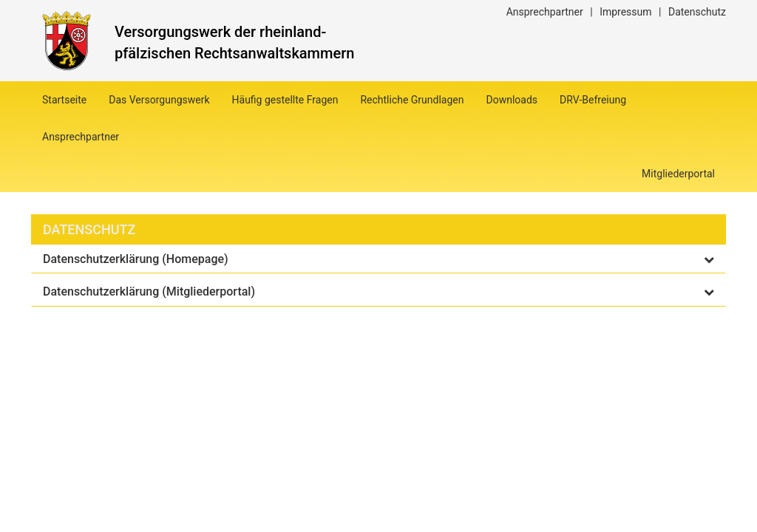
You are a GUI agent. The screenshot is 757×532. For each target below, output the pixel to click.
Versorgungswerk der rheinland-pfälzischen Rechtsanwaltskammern (234, 42)
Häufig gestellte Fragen (285, 100)
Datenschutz (697, 12)
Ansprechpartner (545, 12)
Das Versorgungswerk (159, 100)
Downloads (512, 100)
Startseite (64, 100)
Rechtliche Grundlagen (412, 100)
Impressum (625, 12)
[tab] (378, 259)
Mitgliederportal (678, 174)
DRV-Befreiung (593, 100)
